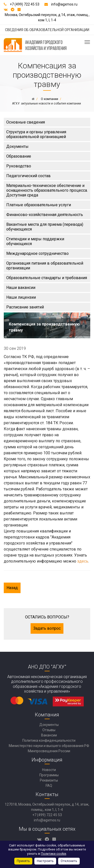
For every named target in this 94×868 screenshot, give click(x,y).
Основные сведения (26, 122)
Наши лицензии (21, 297)
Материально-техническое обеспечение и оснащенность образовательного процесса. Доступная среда (47, 190)
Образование (19, 156)
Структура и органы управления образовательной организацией (36, 134)
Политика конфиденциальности (49, 740)
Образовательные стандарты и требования (47, 278)
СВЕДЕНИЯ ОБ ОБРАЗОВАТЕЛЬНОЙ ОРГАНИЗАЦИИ (47, 30)
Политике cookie (54, 854)
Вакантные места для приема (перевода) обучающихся (45, 227)
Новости (49, 770)
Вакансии (49, 735)
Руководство (19, 166)
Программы (49, 775)
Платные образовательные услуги (39, 205)
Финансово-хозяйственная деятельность (45, 215)
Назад (12, 588)
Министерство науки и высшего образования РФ (49, 746)
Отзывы (49, 730)
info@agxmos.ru (64, 4)
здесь (83, 561)
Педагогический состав (28, 176)
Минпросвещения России (49, 751)
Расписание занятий (25, 307)
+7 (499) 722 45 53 (25, 4)
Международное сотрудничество (37, 253)
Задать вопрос (47, 628)
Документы (17, 146)
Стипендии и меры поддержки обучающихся (35, 241)
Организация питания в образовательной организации (45, 266)
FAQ (49, 786)
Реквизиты (49, 780)
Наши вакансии (21, 288)
